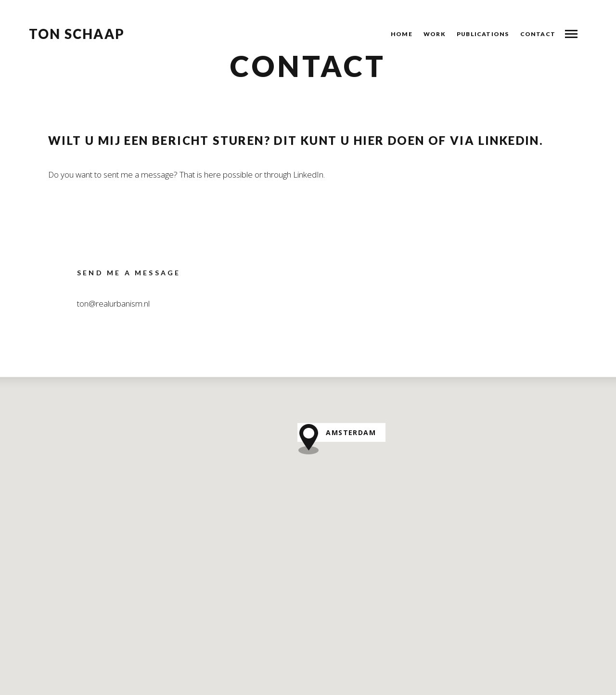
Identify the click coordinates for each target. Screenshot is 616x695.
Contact (538, 34)
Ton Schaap (77, 34)
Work (435, 34)
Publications (483, 34)
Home (402, 34)
